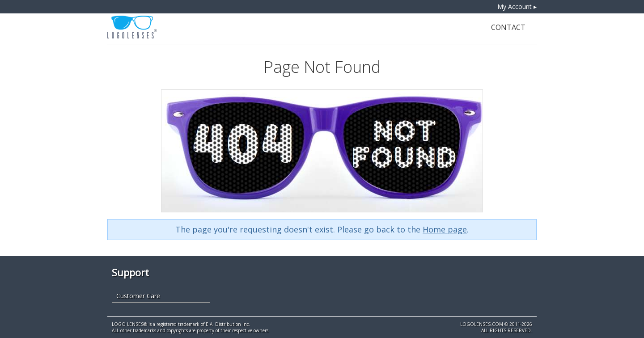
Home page (445, 229)
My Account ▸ (517, 6)
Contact (508, 27)
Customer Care (138, 296)
